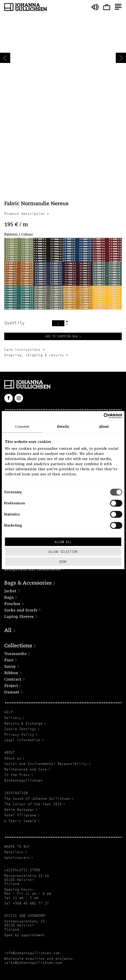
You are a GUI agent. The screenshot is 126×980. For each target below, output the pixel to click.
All (8, 631)
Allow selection (63, 552)
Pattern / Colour (19, 234)
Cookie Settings (20, 729)
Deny (63, 561)
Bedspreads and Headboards (32, 569)
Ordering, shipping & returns (34, 355)
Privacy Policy (19, 735)
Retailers (14, 852)
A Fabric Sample (20, 821)
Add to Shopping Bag (61, 336)
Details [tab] (63, 427)
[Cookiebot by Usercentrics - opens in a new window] (104, 416)
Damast (12, 692)
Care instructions (22, 350)
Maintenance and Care (26, 769)
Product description (25, 214)
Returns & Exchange (23, 723)
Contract (13, 679)
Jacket (10, 591)
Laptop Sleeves (19, 617)
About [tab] (104, 427)
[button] (19, 250)
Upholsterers (17, 858)
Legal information (22, 740)
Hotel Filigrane (20, 815)
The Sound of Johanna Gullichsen (37, 799)
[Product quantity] (58, 323)
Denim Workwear (19, 810)
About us (13, 758)
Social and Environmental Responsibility (46, 764)
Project (11, 686)
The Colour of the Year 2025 (33, 804)
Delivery (13, 718)
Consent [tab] (22, 427)
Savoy (10, 666)
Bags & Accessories (28, 583)
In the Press (17, 775)
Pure (9, 660)
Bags (9, 597)
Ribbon (11, 673)
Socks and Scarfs (21, 610)
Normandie (15, 654)
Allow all (63, 542)
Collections (18, 646)
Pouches (12, 604)
